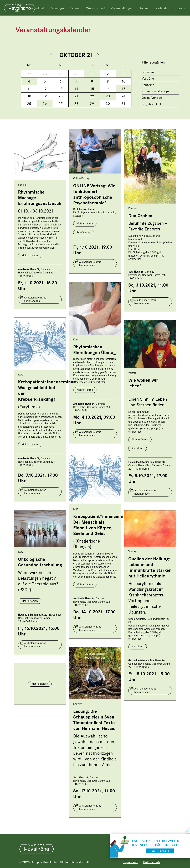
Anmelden (138, 448)
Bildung (75, 8)
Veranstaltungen (122, 8)
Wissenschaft (96, 8)
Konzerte (148, 85)
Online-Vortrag (152, 98)
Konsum (145, 8)
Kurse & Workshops (156, 91)
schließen (188, 831)
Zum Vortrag (84, 233)
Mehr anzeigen (40, 684)
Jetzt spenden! (160, 851)
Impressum (131, 862)
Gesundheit (36, 8)
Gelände (162, 8)
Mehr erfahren (30, 255)
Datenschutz (152, 862)
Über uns (18, 8)
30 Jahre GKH (151, 104)
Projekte (179, 8)
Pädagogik (57, 8)
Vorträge (148, 78)
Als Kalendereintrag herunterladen (35, 299)
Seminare (148, 72)
